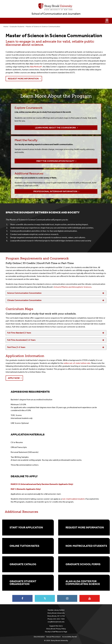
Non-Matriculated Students (86, 546)
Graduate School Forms (83, 564)
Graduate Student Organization (23, 583)
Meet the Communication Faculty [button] (55, 161)
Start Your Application (26, 528)
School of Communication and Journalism (56, 14)
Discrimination (39, 637)
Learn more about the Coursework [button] (55, 128)
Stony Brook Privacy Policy (56, 629)
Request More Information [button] (23, 79)
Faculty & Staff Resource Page (56, 632)
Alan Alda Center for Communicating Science (83, 583)
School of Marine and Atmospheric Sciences (73, 287)
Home (6, 27)
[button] (56, 21)
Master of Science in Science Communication (43, 27)
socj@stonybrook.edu (56, 622)
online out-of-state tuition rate (77, 363)
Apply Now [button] (14, 378)
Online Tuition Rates (24, 546)
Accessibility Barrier (70, 637)
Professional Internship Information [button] (55, 191)
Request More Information (85, 528)
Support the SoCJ (56, 626)
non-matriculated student (73, 499)
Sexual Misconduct (53, 637)
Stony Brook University (59, 641)
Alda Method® (36, 67)
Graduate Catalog (23, 564)
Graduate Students (17, 27)
